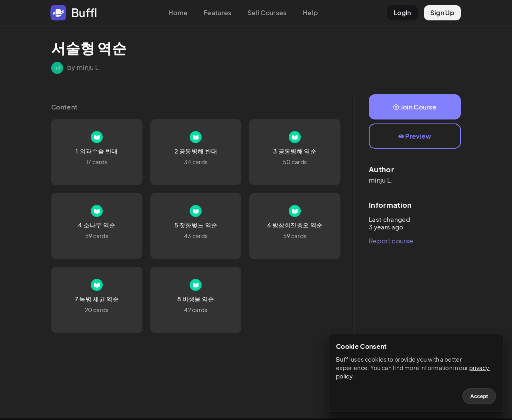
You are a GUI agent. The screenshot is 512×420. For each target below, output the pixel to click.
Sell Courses (267, 13)
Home (178, 13)
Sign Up (442, 13)
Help (310, 13)
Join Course (415, 107)
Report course (391, 241)
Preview (415, 136)
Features (218, 13)
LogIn (402, 13)
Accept (479, 396)
